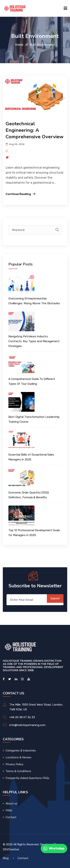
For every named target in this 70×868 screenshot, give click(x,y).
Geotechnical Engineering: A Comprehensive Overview (35, 130)
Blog (6, 858)
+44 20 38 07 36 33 (22, 717)
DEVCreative (11, 849)
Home (19, 45)
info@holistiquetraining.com (27, 725)
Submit (55, 598)
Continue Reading (18, 194)
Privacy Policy (14, 764)
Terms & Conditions (18, 771)
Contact (11, 817)
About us (11, 804)
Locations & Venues (18, 757)
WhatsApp (54, 848)
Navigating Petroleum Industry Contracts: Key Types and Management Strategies (34, 341)
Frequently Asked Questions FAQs (27, 778)
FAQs (9, 810)
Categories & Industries (21, 751)
